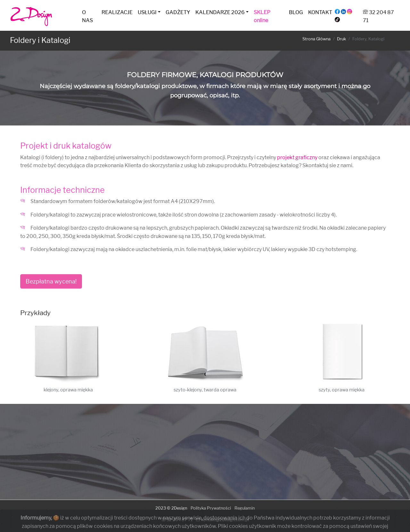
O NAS (87, 16)
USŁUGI (147, 12)
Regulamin (245, 508)
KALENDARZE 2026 (220, 12)
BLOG (296, 12)
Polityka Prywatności (211, 508)
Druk (341, 39)
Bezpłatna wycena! (51, 281)
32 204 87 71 (177, 520)
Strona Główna (316, 39)
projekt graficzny (297, 157)
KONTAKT (320, 12)
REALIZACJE (117, 12)
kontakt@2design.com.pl (222, 520)
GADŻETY (178, 12)
